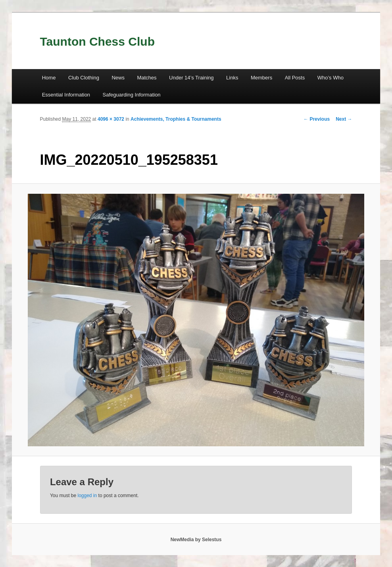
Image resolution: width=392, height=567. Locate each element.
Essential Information (66, 95)
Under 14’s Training (191, 78)
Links (232, 78)
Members (261, 78)
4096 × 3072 (111, 119)
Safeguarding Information (132, 95)
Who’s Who (331, 78)
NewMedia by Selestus (196, 540)
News (118, 78)
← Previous (317, 119)
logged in (87, 496)
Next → (344, 119)
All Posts (295, 78)
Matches (147, 78)
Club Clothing (84, 78)
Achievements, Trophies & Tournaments (176, 119)
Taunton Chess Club (97, 41)
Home (49, 78)
